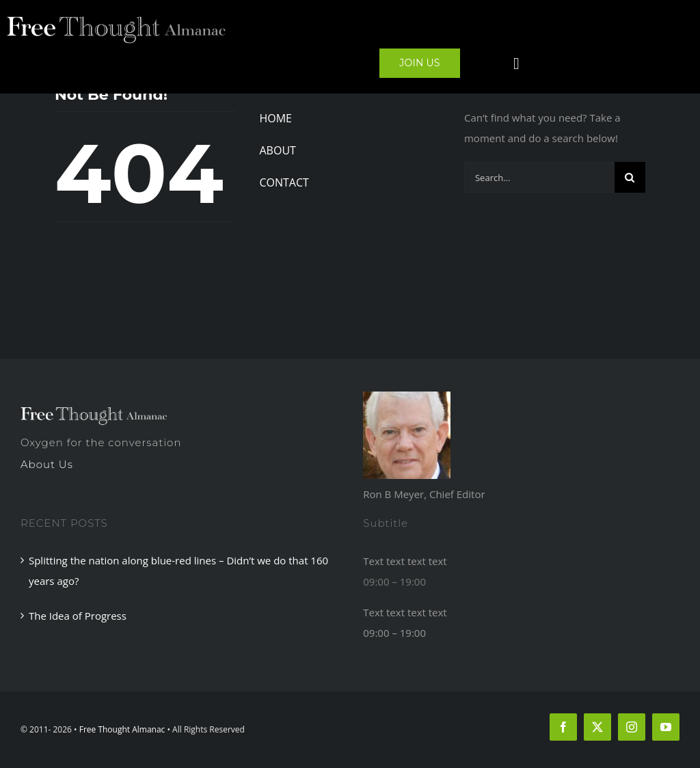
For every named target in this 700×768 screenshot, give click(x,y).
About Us (47, 464)
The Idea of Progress (78, 616)
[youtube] (666, 727)
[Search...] (539, 177)
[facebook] (563, 727)
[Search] (630, 177)
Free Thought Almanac (122, 729)
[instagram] (632, 727)
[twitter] (597, 727)
